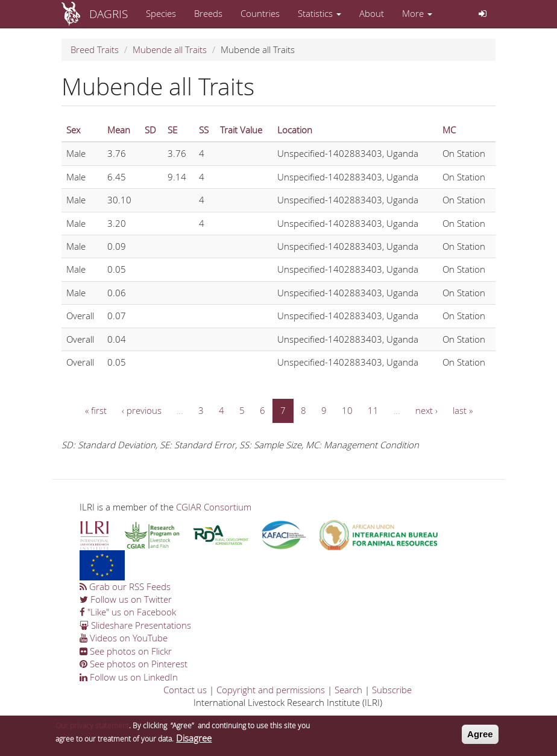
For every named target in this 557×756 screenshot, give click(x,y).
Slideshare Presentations (135, 625)
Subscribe (392, 690)
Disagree (194, 740)
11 (373, 410)
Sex (73, 130)
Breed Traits (95, 49)
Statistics (319, 13)
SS (204, 130)
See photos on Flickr (126, 651)
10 (347, 410)
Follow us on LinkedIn (129, 677)
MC (449, 130)
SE (172, 130)
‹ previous (142, 410)
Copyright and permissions (271, 690)
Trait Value (241, 130)
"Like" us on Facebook (128, 612)
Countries (260, 13)
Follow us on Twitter (126, 599)
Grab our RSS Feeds (125, 586)
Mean (119, 130)
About (372, 13)
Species (161, 13)
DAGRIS (109, 14)
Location (295, 130)
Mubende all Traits (170, 49)
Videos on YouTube (124, 638)
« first (96, 410)
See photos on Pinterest (134, 664)
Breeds (208, 13)
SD (150, 130)
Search (348, 690)
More (417, 13)
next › (426, 410)
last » (463, 410)
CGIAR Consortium (214, 507)
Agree (480, 736)
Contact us (185, 690)
